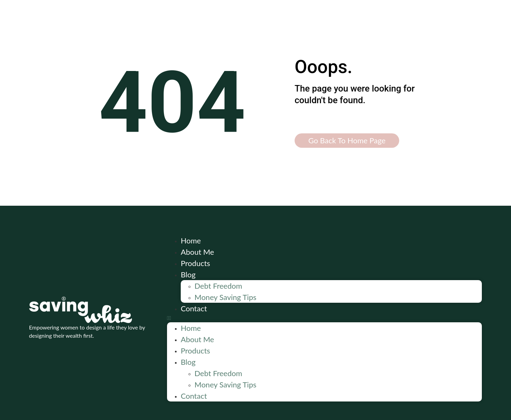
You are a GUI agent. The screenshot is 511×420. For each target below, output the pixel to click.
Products (195, 263)
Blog (188, 274)
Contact (194, 308)
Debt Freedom (218, 286)
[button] (324, 318)
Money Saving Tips (225, 297)
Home (191, 241)
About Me (197, 252)
